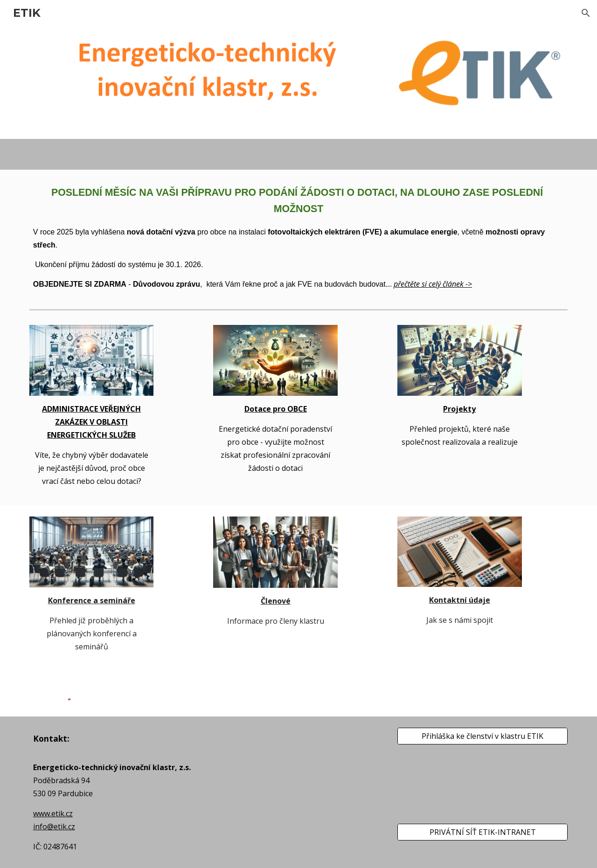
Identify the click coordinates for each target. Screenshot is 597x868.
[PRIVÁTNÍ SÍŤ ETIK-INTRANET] (482, 832)
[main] (298, 238)
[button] (586, 13)
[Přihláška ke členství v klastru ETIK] (482, 736)
